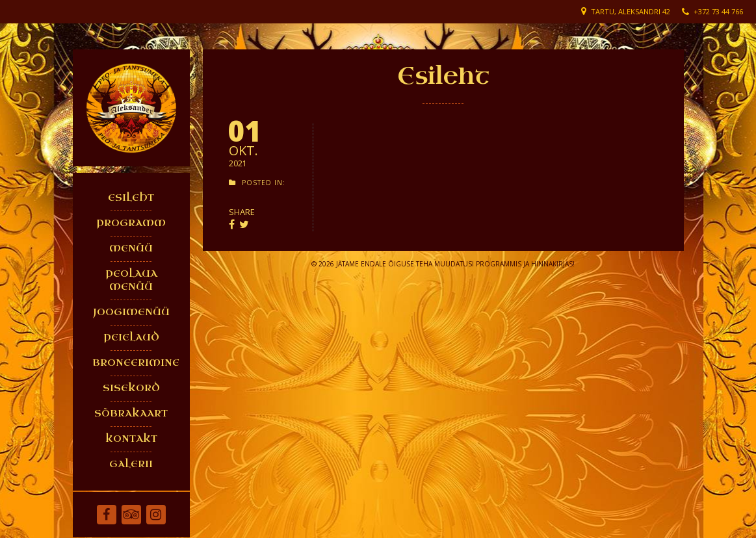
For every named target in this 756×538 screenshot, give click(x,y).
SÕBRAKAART (131, 414)
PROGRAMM (131, 223)
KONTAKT (131, 439)
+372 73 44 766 (718, 11)
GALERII (131, 464)
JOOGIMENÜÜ (131, 312)
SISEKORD (131, 388)
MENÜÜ (131, 249)
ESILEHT (131, 198)
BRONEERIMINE (135, 363)
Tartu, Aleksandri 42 (631, 11)
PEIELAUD (131, 338)
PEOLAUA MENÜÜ (131, 280)
